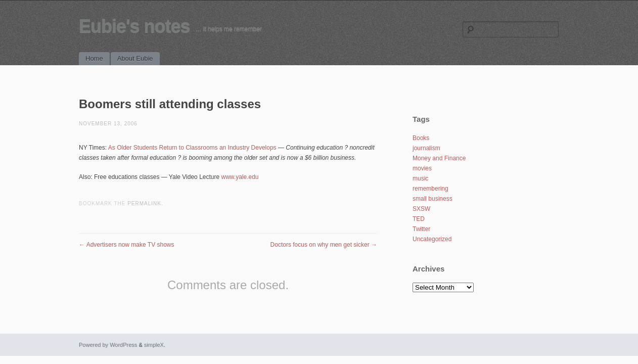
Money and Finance (439, 158)
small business (432, 199)
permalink (144, 203)
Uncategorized (432, 239)
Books (421, 138)
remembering (430, 189)
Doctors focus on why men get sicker (324, 245)
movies (422, 168)
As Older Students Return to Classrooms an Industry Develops (192, 148)
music (420, 178)
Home (94, 58)
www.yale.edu (240, 177)
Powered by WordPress (108, 345)
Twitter (421, 229)
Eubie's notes (134, 26)
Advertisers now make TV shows (127, 245)
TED (419, 219)
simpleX (154, 345)
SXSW (421, 209)
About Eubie (135, 58)
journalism (426, 148)
